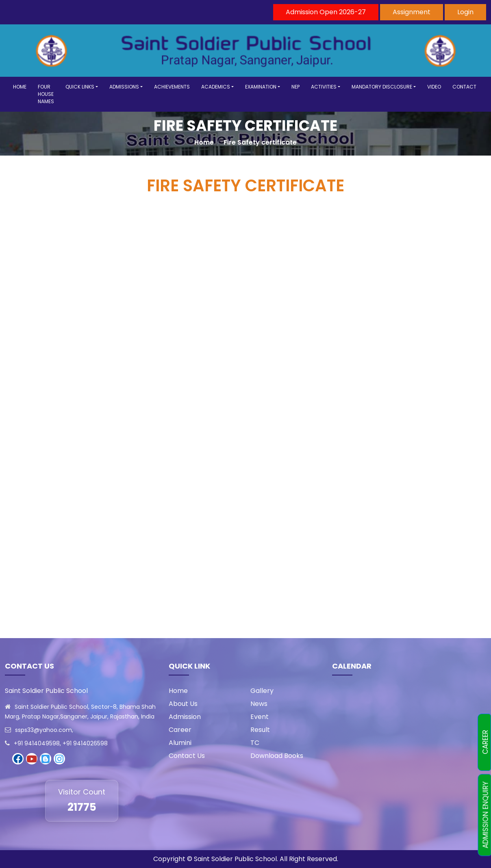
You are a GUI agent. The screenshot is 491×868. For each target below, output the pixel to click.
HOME (20, 87)
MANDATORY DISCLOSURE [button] (382, 87)
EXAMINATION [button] (261, 87)
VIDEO (434, 87)
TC (255, 743)
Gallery (262, 691)
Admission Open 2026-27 (326, 12)
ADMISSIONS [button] (124, 87)
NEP (295, 87)
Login (465, 12)
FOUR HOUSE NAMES (46, 94)
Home (204, 142)
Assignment (412, 12)
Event (260, 717)
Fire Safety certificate (260, 142)
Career (180, 730)
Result (260, 730)
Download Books (277, 756)
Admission (185, 717)
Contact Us (187, 756)
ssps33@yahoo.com (43, 730)
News (259, 704)
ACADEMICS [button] (216, 87)
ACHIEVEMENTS (172, 87)
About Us (183, 704)
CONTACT (464, 87)
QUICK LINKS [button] (80, 87)
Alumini (180, 743)
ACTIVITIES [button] (324, 87)
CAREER (485, 742)
